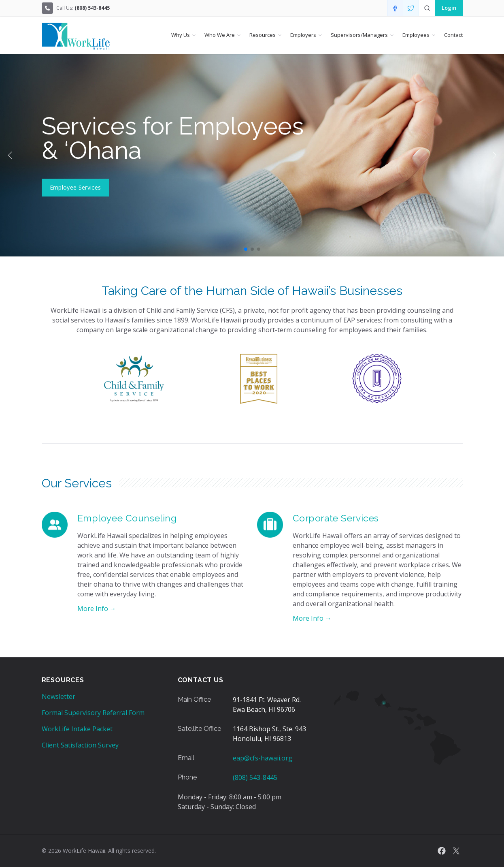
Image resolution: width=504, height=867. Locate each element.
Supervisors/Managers (359, 35)
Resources (263, 35)
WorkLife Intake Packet (77, 729)
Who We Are (220, 35)
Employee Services (75, 187)
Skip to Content (7, 7)
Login (449, 8)
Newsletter (58, 696)
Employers (303, 35)
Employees (416, 35)
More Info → (97, 609)
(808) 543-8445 (255, 777)
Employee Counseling (127, 518)
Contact (453, 35)
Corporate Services (336, 518)
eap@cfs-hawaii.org (263, 758)
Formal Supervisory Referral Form (93, 713)
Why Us (181, 35)
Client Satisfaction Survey (80, 745)
